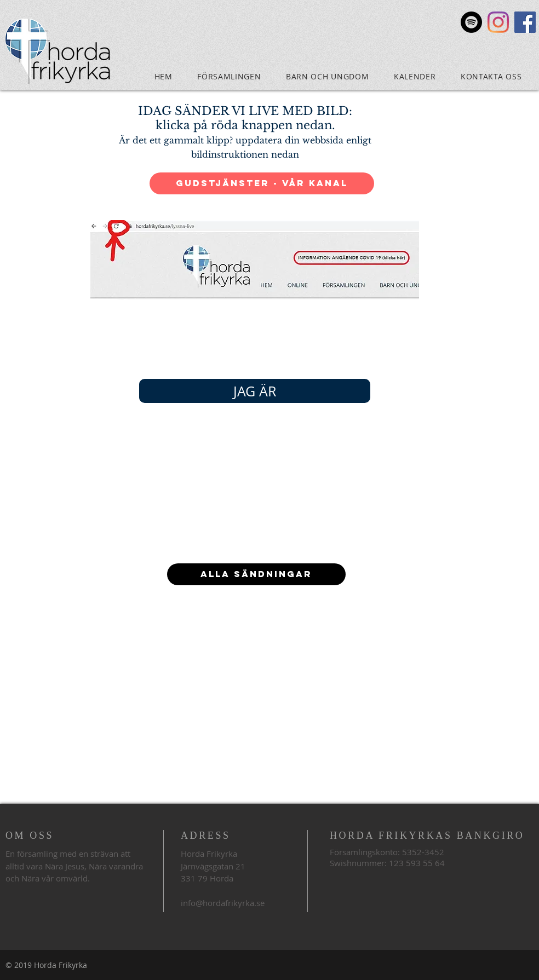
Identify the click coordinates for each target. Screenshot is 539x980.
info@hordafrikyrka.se (223, 903)
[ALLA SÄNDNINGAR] (256, 574)
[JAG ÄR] (255, 391)
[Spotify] (471, 22)
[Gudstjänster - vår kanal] (262, 183)
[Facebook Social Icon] (525, 22)
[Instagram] (498, 22)
